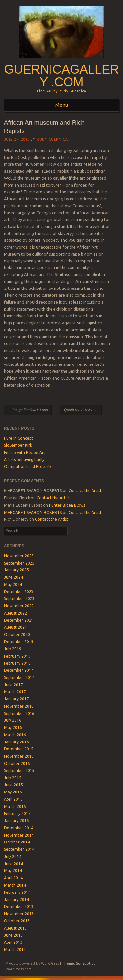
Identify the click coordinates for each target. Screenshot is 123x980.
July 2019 (13, 649)
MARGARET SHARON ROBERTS (33, 512)
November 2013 (19, 914)
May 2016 (13, 728)
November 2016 (19, 706)
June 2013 (13, 935)
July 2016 (13, 720)
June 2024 (13, 577)
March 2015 (15, 806)
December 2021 (19, 620)
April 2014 (13, 878)
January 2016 (16, 742)
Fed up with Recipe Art (25, 452)
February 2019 (17, 656)
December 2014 (19, 828)
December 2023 (19, 592)
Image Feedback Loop (28, 410)
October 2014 (17, 842)
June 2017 (13, 685)
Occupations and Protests (28, 467)
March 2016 (15, 735)
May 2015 (13, 792)
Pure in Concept (19, 438)
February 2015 (17, 813)
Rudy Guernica (52, 139)
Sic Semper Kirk (18, 445)
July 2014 (13, 856)
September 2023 (19, 599)
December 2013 (19, 906)
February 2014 (17, 892)
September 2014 (19, 849)
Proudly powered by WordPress (32, 963)
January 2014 (16, 900)
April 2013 (13, 942)
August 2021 (15, 627)
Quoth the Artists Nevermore (83, 410)
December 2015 (19, 749)
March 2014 (15, 885)
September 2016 (19, 713)
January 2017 (16, 699)
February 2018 (17, 663)
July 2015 (13, 778)
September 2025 (19, 563)
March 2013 (15, 950)
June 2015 (13, 785)
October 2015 (17, 763)
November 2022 (19, 606)
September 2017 (19, 678)
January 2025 (16, 570)
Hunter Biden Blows (67, 505)
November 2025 (19, 556)
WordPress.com (19, 969)
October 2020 (17, 634)
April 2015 (13, 799)
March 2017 (15, 692)
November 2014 (19, 835)
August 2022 (15, 613)
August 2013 (15, 928)
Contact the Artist (85, 491)
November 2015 (19, 756)
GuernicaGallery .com (62, 76)
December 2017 (19, 670)
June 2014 (13, 864)
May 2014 (13, 871)
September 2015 (19, 771)
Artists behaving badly (24, 459)
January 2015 (16, 821)
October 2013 (17, 921)
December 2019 (19, 642)
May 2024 (13, 584)
